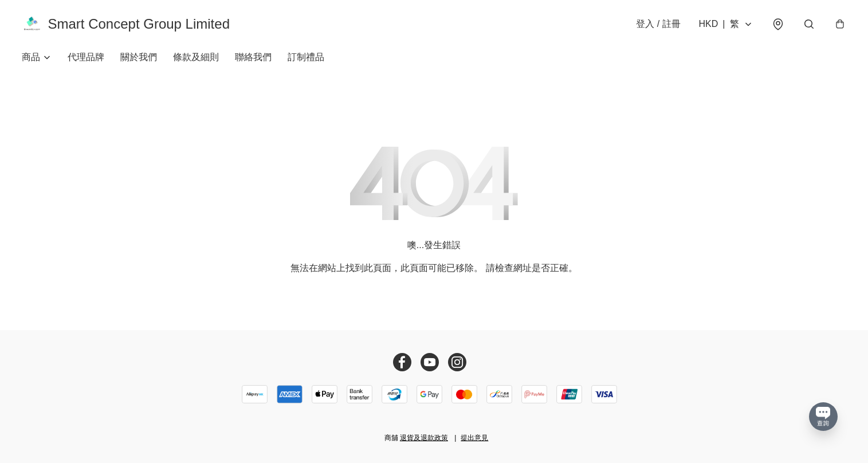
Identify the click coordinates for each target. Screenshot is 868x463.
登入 (658, 24)
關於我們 (139, 57)
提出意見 (474, 438)
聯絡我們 (253, 57)
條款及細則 (196, 57)
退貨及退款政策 (424, 438)
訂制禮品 (306, 57)
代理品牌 (86, 57)
